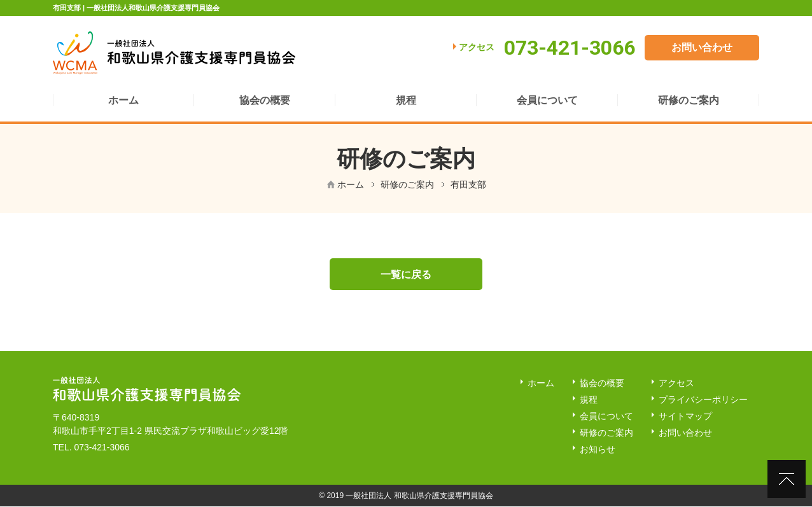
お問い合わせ (702, 47)
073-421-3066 (101, 447)
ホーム (351, 184)
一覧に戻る (406, 274)
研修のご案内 (407, 184)
